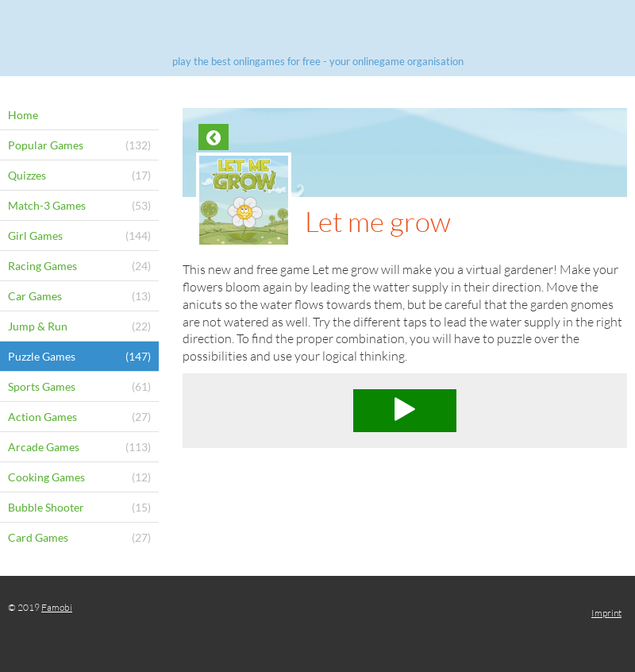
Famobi (57, 607)
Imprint (606, 613)
